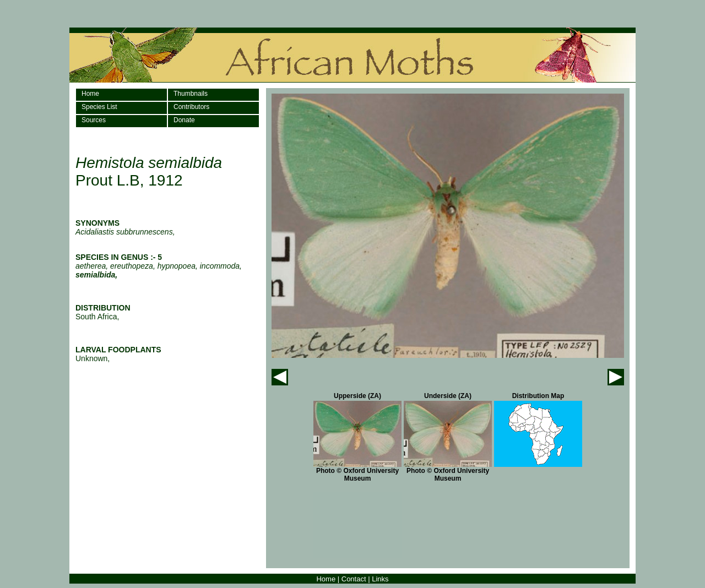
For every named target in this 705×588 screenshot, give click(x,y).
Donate (184, 120)
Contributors (191, 107)
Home (90, 94)
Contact (354, 579)
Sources (94, 120)
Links (380, 579)
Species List (99, 107)
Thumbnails (191, 94)
